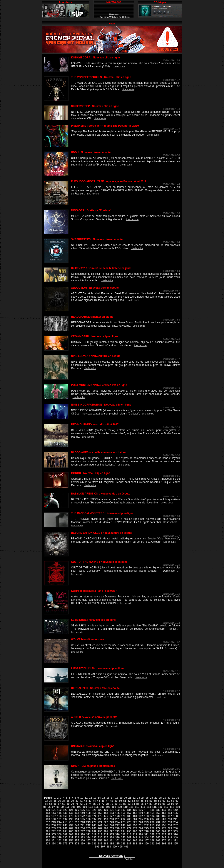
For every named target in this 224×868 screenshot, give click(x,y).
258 (48, 828)
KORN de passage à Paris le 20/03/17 (94, 591)
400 (120, 847)
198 (100, 819)
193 (71, 819)
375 (59, 844)
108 (114, 807)
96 (49, 807)
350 (48, 841)
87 (146, 804)
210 (170, 819)
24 (143, 798)
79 (112, 804)
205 (141, 819)
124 (71, 810)
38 (68, 801)
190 (53, 819)
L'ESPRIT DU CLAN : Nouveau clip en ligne (98, 668)
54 (138, 801)
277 (158, 828)
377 (71, 844)
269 (112, 828)
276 (152, 828)
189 (48, 819)
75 (94, 804)
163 (164, 813)
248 (123, 825)
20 (125, 798)
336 (100, 837)
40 (77, 801)
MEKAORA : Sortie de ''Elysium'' (91, 210)
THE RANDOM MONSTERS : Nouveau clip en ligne (102, 513)
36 (59, 801)
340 (123, 837)
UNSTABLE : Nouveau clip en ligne (93, 746)
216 (71, 822)
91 (164, 804)
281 (48, 831)
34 (51, 801)
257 (176, 825)
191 (59, 819)
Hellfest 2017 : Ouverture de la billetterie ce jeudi (101, 268)
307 (65, 834)
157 (129, 813)
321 (147, 834)
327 (48, 837)
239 (71, 825)
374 (53, 844)
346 (158, 837)
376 (65, 844)
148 (77, 813)
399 (115, 847)
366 (141, 841)
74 (90, 804)
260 (59, 828)
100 (67, 807)
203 (129, 819)
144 (53, 813)
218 (83, 822)
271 (123, 828)
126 (83, 810)
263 (77, 828)
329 (59, 837)
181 (135, 816)
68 (64, 804)
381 (94, 844)
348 (170, 837)
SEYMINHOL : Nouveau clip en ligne (93, 620)
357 (88, 841)
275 (147, 828)
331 (71, 837)
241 (83, 825)
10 (82, 798)
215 (65, 822)
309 (77, 834)
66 (55, 804)
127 (88, 810)
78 (107, 804)
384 (112, 844)
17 (112, 798)
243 (94, 825)
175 (100, 816)
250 (135, 825)
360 (106, 841)
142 (176, 810)
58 (155, 801)
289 (94, 831)
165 (176, 813)
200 (112, 819)
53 (133, 801)
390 (147, 844)
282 (53, 831)
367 (147, 841)
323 (158, 834)
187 (170, 816)
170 (71, 816)
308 (71, 834)
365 (135, 841)
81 (120, 804)
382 (100, 844)
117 (166, 807)
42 (85, 801)
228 (141, 822)
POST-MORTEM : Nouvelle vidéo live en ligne (99, 385)
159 (141, 813)
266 (94, 828)
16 (108, 798)
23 (138, 798)
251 (141, 825)
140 (164, 810)
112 (137, 807)
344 (147, 837)
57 (151, 801)
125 (77, 810)
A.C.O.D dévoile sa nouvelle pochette (94, 717)
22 (134, 798)
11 (86, 798)
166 (48, 816)
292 (112, 831)
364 (129, 841)
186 (164, 816)
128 (94, 810)
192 (65, 819)
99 (62, 807)
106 (102, 807)
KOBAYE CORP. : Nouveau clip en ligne (95, 58)
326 (176, 834)
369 (158, 841)
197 (94, 819)
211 (176, 819)
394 (170, 844)
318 (129, 834)
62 (173, 801)
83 (129, 804)
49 (116, 801)
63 (177, 801)
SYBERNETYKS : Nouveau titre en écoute (97, 239)
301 (164, 831)
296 (135, 831)
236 (53, 825)
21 (130, 798)
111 (131, 807)
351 (53, 841)
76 (99, 804)
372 (176, 841)
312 (94, 834)
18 (117, 798)
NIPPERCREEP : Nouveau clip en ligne (95, 106)
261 (65, 828)
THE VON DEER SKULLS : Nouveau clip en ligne (101, 77)
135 (135, 810)
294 (123, 831)
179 (123, 816)
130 (106, 810)
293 (117, 831)
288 (88, 831)
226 (129, 822)
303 (176, 831)
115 (154, 807)
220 (94, 822)
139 (158, 810)
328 (53, 837)
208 (158, 819)
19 (121, 798)
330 (65, 837)
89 (155, 804)
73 (85, 804)
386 (123, 844)
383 (106, 844)
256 (170, 825)
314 (106, 834)
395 (176, 844)
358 (94, 841)
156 (123, 813)
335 (94, 837)
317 (123, 834)
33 (46, 801)
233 (170, 822)
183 (147, 816)
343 (141, 837)
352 (59, 841)
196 (88, 819)
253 (152, 825)
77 (103, 804)
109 (120, 807)
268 (106, 828)
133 (123, 810)
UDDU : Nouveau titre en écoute (91, 152)
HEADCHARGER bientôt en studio (92, 317)
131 (112, 810)
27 (156, 798)
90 (160, 804)
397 (103, 847)
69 (68, 804)
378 (77, 844)
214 (59, 822)
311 (88, 834)
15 (104, 798)
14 (99, 798)
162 (158, 813)
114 (149, 807)
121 (53, 810)
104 (91, 807)
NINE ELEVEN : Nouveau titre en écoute (96, 356)
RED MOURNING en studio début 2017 (95, 425)
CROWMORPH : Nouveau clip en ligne (95, 336)
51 (125, 801)
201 (117, 819)
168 (59, 816)
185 (158, 816)
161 (152, 813)
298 (147, 831)
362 (117, 841)
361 (112, 841)
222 (106, 822)
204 (135, 819)
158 (135, 813)
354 (71, 841)
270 (117, 828)
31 (173, 798)
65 (51, 804)
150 (88, 813)
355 (77, 841)
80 (116, 804)
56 (146, 801)
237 (59, 825)
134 (129, 810)
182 (141, 816)
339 (117, 837)
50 (120, 801)
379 (83, 844)
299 (152, 831)
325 (170, 834)
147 (71, 813)
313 (100, 834)
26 (151, 798)
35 (55, 801)
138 (152, 810)
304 (48, 834)
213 (53, 822)
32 (178, 798)
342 (135, 837)
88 (151, 804)
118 (172, 807)
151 (94, 813)
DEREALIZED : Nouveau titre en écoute (95, 688)
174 (94, 816)
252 (147, 825)
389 (141, 844)
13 (95, 798)
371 (170, 841)
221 (100, 822)
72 (81, 804)
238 (65, 825)
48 (112, 801)
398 (109, 847)
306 (59, 834)
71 (77, 804)
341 (129, 837)
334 (88, 837)
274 (141, 828)
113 (143, 807)
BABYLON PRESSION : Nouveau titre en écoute (101, 494)
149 (83, 813)
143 (48, 813)
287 (83, 831)
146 (65, 813)
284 (65, 831)
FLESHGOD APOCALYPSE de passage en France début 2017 (109, 181)
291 (106, 831)
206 (147, 819)
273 (135, 828)
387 (129, 844)
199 (106, 819)
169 (65, 816)
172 (83, 816)
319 (135, 834)
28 (160, 798)
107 (108, 807)
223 (112, 822)
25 (147, 798)
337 (106, 837)
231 (158, 822)
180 (129, 816)
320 (141, 834)
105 (96, 807)
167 (53, 816)
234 (176, 822)
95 (45, 807)
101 (73, 807)
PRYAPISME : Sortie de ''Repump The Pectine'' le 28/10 (105, 126)
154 (112, 813)
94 (177, 804)
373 (48, 844)
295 (129, 831)
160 (147, 813)
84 (133, 804)
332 (77, 837)
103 (85, 807)
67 (59, 804)
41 (81, 801)
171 (77, 816)
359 (100, 841)
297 (141, 831)
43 (90, 801)
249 (129, 825)
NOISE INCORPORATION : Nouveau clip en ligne (101, 405)
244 (100, 825)
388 (135, 844)
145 (59, 813)
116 (160, 807)
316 (117, 834)
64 (46, 804)
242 (88, 825)
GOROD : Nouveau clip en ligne (91, 473)
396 (97, 847)
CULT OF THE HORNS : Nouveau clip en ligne (99, 562)
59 (160, 801)
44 (94, 801)
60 (164, 801)
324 (164, 834)
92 (168, 804)
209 (164, 819)
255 (164, 825)
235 (48, 825)
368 (152, 841)
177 (112, 816)
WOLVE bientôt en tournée (88, 639)
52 (129, 801)
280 (176, 828)
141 (170, 810)
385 (117, 844)
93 (173, 804)
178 (117, 816)
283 (59, 831)
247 (117, 825)
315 (112, 834)
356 (83, 841)
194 (77, 819)
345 (152, 837)
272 (129, 828)
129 (100, 810)
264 (83, 828)
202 (123, 819)
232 (164, 822)
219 (88, 822)
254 (158, 825)
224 (117, 822)
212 (48, 822)
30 (169, 798)
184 (152, 816)
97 (54, 807)
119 (178, 807)
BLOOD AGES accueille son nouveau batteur (99, 452)
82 (125, 804)
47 (107, 801)
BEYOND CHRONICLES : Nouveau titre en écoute (102, 533)
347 (164, 837)
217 (77, 822)
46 (103, 801)
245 (106, 825)
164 (170, 813)
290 (100, 831)
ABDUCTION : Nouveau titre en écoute (95, 288)
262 (71, 828)
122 (59, 810)
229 (147, 822)
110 (125, 807)
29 (165, 798)
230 (152, 822)
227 (135, 822)
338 (112, 837)
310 (83, 834)
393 (164, 844)
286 (77, 831)
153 (106, 813)
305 (53, 834)
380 (88, 844)
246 (112, 825)
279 (170, 828)
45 (99, 801)
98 (58, 807)
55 (142, 801)
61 (168, 801)
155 (117, 813)
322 (152, 834)
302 (170, 831)
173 (88, 816)
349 (176, 837)
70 (72, 804)
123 (65, 810)
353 (65, 841)
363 (123, 841)
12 (90, 798)
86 (142, 804)
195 (83, 819)
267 (100, 828)
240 (77, 825)
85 (138, 804)
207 (152, 819)
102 (79, 807)
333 (83, 837)
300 (158, 831)
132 (117, 810)
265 (88, 828)
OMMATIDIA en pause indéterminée (93, 766)
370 (164, 841)
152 (100, 813)
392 (158, 844)
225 (123, 822)
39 (72, 801)
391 (152, 844)
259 (53, 828)
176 (106, 816)
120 (48, 810)
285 (71, 831)
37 (64, 801)
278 (164, 828)
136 (141, 810)
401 (126, 847)
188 (176, 816)
